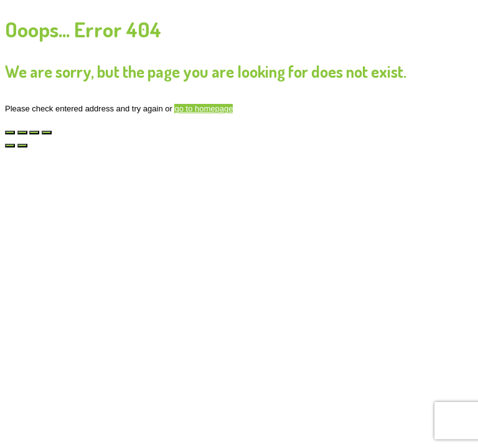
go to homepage (204, 109)
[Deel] (34, 133)
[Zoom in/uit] (10, 133)
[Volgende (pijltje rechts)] (22, 146)
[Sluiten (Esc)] (47, 133)
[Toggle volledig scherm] (22, 133)
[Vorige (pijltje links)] (10, 146)
